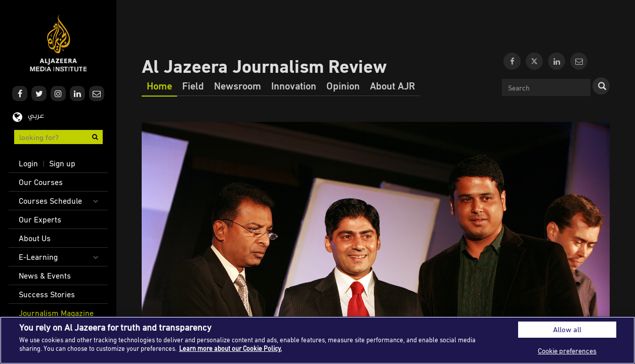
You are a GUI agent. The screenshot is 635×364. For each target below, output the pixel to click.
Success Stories (47, 294)
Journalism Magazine (56, 313)
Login (28, 163)
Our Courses (41, 182)
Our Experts (40, 219)
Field (193, 85)
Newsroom (238, 85)
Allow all (567, 329)
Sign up (62, 163)
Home (159, 85)
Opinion (343, 85)
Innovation (294, 85)
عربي (36, 116)
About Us (35, 238)
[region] (317, 340)
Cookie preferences (567, 351)
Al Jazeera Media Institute (58, 43)
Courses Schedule (50, 201)
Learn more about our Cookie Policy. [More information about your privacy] (230, 348)
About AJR (392, 85)
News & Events (45, 276)
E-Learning (38, 257)
